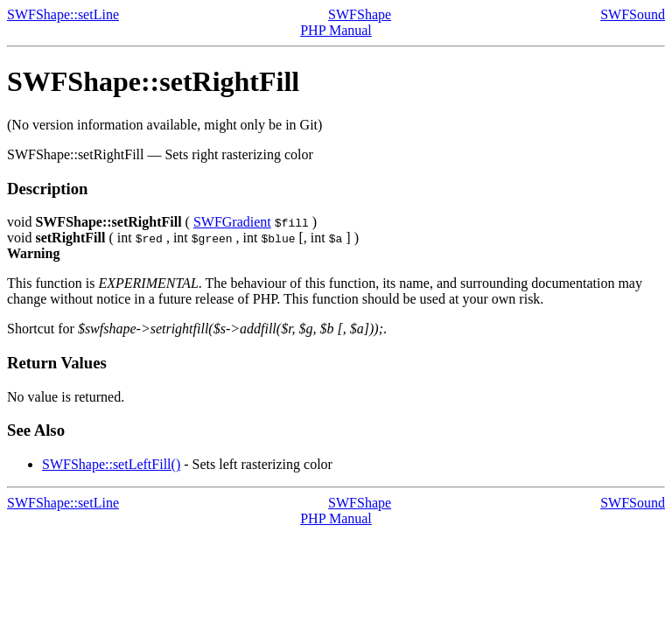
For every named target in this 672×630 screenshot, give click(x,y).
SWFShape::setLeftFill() (111, 464)
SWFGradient (232, 222)
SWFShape (360, 14)
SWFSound (633, 14)
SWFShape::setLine (63, 14)
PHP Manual (336, 30)
